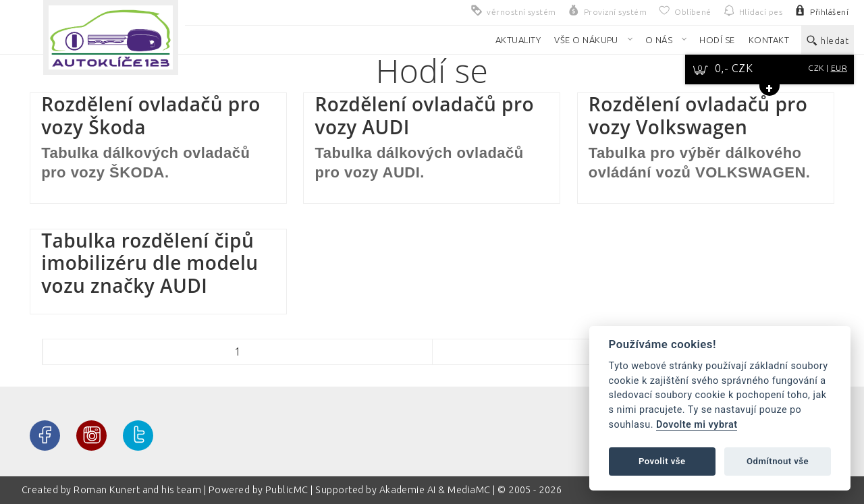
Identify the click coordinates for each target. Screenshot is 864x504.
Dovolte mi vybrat (697, 425)
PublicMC (287, 490)
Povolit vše (662, 461)
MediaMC (469, 490)
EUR (839, 68)
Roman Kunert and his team (138, 490)
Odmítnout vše (778, 461)
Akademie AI (408, 490)
